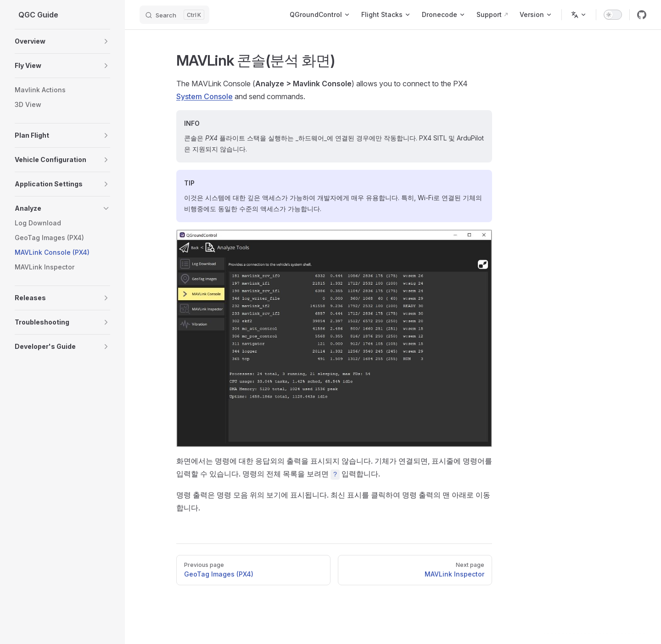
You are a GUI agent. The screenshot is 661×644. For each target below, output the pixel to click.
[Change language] (579, 15)
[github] (642, 15)
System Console (204, 96)
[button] (106, 41)
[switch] (613, 15)
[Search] (174, 15)
